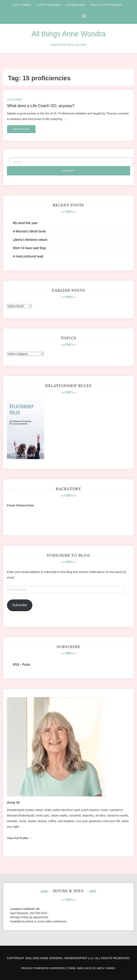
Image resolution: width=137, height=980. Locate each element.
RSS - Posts (21, 665)
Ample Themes (106, 968)
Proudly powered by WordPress (44, 968)
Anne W (13, 803)
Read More (21, 129)
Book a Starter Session (106, 5)
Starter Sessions (48, 5)
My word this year (25, 223)
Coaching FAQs (75, 5)
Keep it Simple (22, 5)
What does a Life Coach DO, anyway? (41, 106)
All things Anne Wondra (68, 34)
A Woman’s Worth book (29, 231)
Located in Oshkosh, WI (25, 909)
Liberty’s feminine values (30, 240)
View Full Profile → (19, 838)
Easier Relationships (21, 505)
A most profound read (28, 256)
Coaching (15, 100)
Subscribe (20, 605)
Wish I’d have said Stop (29, 248)
